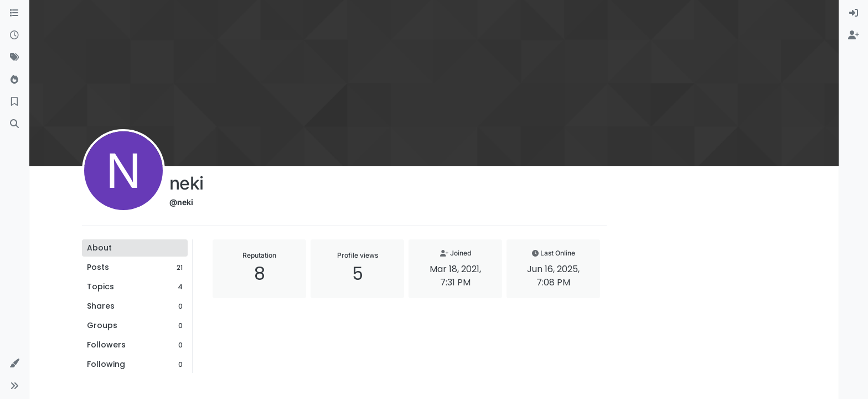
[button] (14, 364)
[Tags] (14, 58)
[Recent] (14, 35)
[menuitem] (854, 13)
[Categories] (14, 13)
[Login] (854, 13)
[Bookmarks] (14, 102)
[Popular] (14, 80)
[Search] (14, 124)
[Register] (854, 35)
